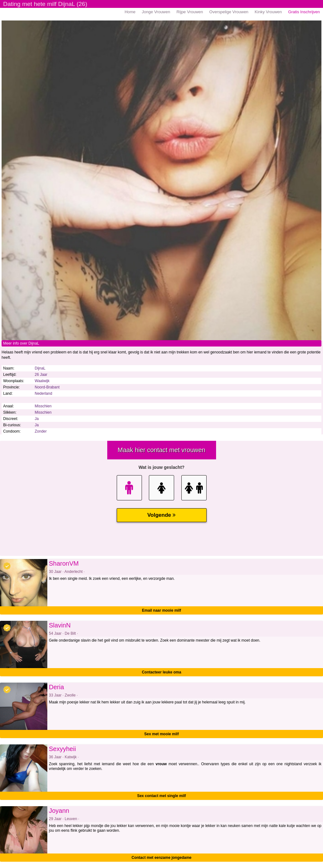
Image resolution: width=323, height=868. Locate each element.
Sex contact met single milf (162, 796)
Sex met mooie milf (161, 734)
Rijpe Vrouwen (190, 12)
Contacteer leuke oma (162, 672)
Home (130, 12)
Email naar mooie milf (161, 610)
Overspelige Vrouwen (229, 12)
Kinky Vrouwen (268, 12)
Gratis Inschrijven (304, 12)
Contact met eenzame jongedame (161, 858)
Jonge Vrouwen (156, 12)
